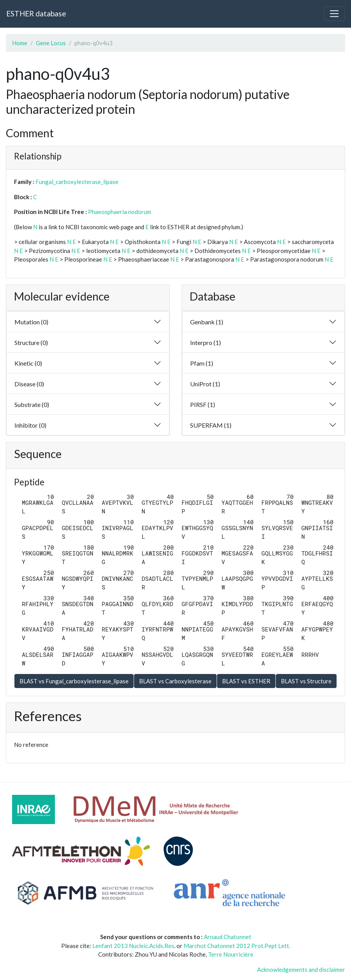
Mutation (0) (31, 322)
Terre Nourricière (231, 954)
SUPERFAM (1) (211, 425)
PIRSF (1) (203, 404)
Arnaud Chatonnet (228, 937)
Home (20, 43)
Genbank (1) (207, 322)
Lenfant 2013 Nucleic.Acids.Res (133, 946)
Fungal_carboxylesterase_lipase (77, 182)
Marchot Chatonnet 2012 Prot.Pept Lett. (237, 946)
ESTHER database (36, 13)
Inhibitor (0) (30, 425)
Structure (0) (31, 342)
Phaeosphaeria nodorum (120, 212)
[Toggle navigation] (334, 14)
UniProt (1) (205, 384)
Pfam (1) (202, 363)
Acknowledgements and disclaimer (301, 969)
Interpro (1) (205, 342)
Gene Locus (51, 43)
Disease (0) (29, 384)
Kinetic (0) (28, 363)
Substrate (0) (32, 404)
